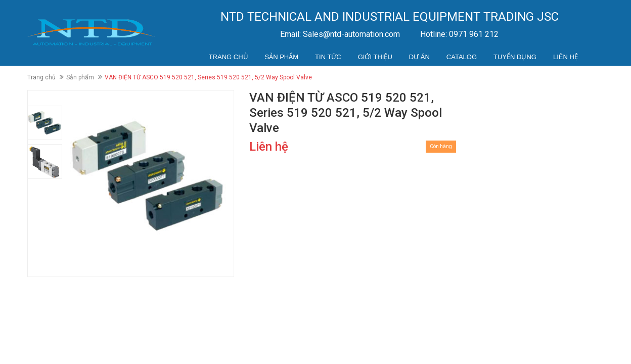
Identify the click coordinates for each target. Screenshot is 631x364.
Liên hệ (566, 57)
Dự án (419, 57)
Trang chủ (229, 57)
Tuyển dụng (515, 57)
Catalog (462, 57)
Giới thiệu (375, 57)
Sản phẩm (282, 57)
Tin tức (328, 57)
